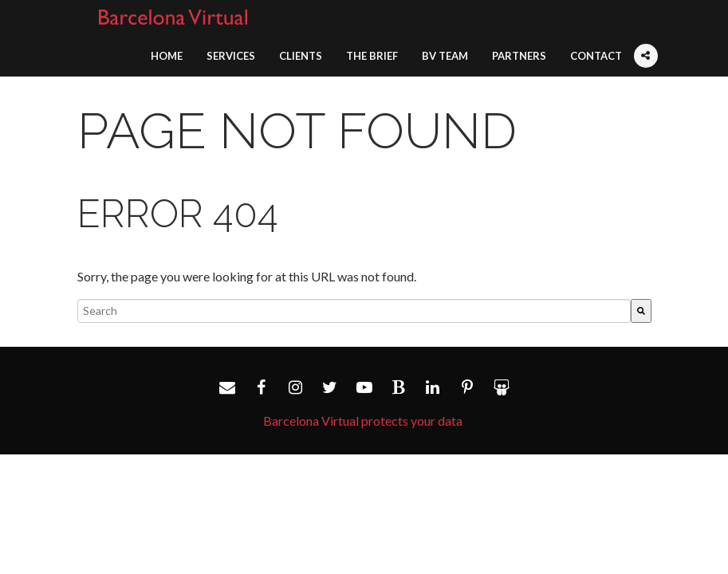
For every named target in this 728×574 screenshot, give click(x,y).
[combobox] (354, 311)
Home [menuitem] (167, 56)
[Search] (641, 311)
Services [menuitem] (231, 56)
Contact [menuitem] (596, 56)
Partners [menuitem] (519, 56)
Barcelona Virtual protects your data (363, 421)
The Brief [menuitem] (372, 56)
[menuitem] (646, 46)
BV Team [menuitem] (445, 56)
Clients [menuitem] (301, 56)
